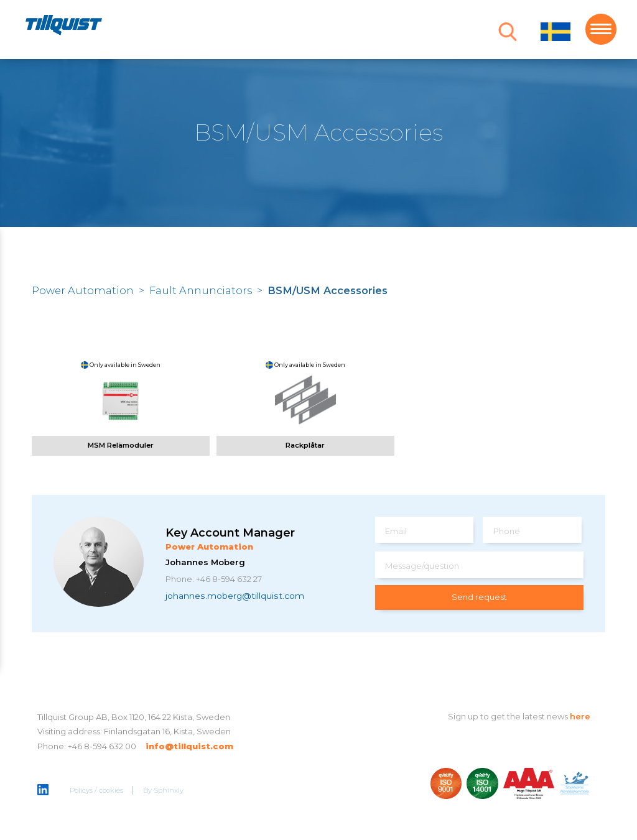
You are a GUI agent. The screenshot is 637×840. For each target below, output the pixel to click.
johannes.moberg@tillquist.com (235, 596)
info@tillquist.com (189, 746)
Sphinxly (169, 790)
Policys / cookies (96, 790)
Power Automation (83, 290)
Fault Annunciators (201, 290)
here (580, 716)
